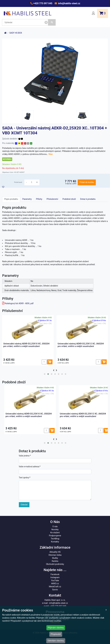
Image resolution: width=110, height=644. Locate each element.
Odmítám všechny (56, 641)
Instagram (55, 577)
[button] (45, 374)
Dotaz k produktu (88, 199)
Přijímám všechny (56, 628)
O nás (55, 526)
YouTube (55, 580)
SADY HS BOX (16, 33)
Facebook (55, 574)
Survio (55, 590)
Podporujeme (55, 536)
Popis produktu (11, 199)
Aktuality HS (55, 552)
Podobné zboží (69, 199)
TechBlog (55, 539)
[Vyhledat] (52, 22)
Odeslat (24, 505)
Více (51, 154)
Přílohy (39, 199)
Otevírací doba (55, 555)
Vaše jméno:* (25, 456)
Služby (55, 558)
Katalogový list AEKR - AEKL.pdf (19, 303)
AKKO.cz (55, 583)
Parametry (27, 199)
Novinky (55, 530)
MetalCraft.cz (55, 587)
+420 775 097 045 (43, 3)
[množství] (32, 182)
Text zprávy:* (25, 478)
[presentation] (54, 370)
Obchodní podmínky (55, 564)
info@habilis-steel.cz (69, 3)
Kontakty (55, 542)
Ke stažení (55, 533)
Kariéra (55, 561)
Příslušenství (52, 199)
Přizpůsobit (56, 634)
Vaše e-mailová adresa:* (30, 467)
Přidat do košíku (87, 182)
